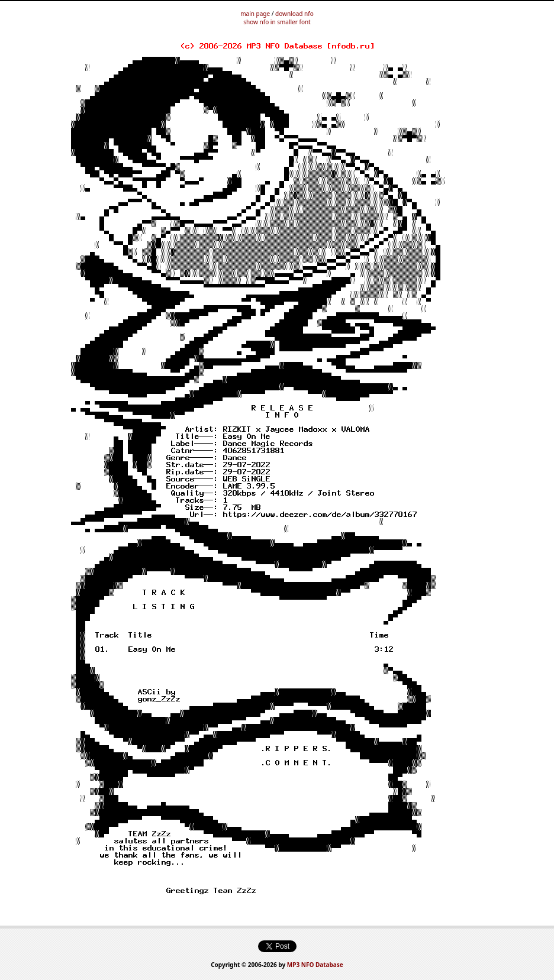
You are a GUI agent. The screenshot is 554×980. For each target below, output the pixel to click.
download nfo (294, 14)
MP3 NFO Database (315, 965)
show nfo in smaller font (277, 22)
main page (255, 14)
